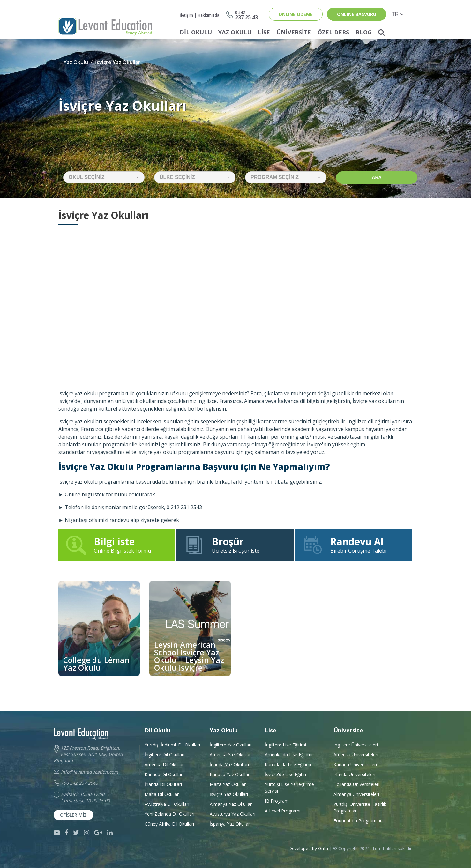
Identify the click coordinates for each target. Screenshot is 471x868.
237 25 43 (247, 15)
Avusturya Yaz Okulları (232, 814)
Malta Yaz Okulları (228, 784)
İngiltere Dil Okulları (164, 755)
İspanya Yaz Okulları (230, 824)
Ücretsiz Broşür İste (235, 545)
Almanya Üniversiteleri (356, 794)
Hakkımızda (209, 15)
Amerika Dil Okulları (165, 764)
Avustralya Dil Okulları (167, 804)
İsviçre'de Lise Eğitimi (287, 774)
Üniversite (294, 32)
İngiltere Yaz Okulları (231, 745)
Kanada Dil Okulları (164, 774)
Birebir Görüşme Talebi (353, 545)
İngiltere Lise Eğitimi (285, 745)
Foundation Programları (358, 821)
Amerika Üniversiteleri (356, 755)
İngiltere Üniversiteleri (356, 745)
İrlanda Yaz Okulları (229, 764)
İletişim (186, 15)
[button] (104, 177)
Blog (364, 32)
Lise (264, 32)
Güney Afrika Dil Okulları (169, 824)
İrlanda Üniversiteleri (354, 774)
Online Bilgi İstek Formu (117, 545)
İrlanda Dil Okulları (163, 784)
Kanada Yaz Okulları (230, 774)
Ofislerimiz (73, 815)
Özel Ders (333, 32)
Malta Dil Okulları (162, 794)
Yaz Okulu (235, 32)
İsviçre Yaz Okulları (118, 62)
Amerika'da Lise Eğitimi (289, 755)
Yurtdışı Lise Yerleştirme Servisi (289, 788)
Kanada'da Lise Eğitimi (288, 764)
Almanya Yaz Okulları (231, 804)
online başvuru (357, 14)
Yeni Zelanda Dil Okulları (169, 814)
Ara (377, 177)
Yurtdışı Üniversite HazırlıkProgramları (360, 807)
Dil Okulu (196, 32)
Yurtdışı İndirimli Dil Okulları (172, 745)
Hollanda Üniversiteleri (356, 784)
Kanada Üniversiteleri (355, 764)
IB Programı (277, 801)
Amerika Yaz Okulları (231, 755)
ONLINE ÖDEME (296, 14)
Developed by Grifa (309, 848)
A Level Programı (283, 811)
